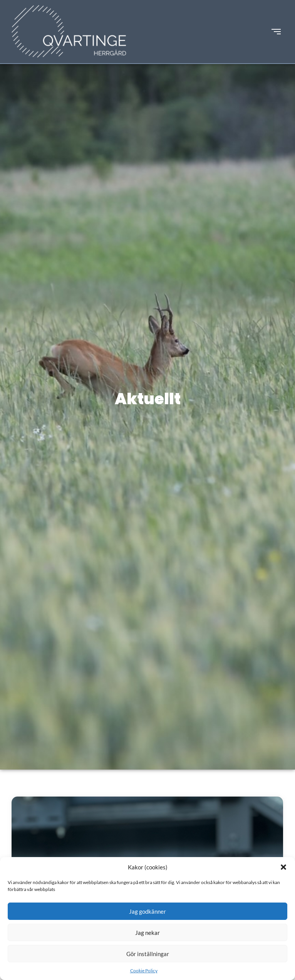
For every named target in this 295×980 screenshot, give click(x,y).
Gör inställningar (148, 954)
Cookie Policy (144, 971)
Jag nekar (147, 933)
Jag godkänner (147, 911)
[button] (283, 867)
